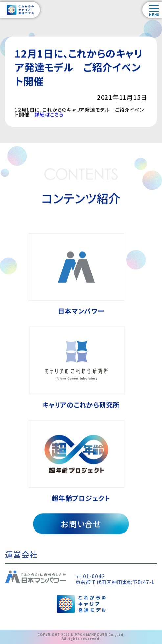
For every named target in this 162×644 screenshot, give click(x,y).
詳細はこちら (49, 116)
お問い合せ (81, 524)
